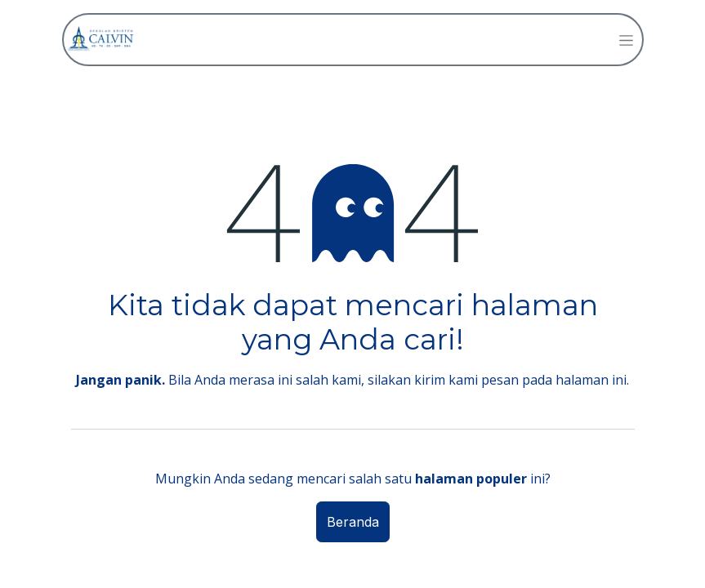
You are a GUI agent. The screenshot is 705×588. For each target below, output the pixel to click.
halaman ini (591, 380)
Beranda (353, 522)
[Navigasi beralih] (626, 40)
